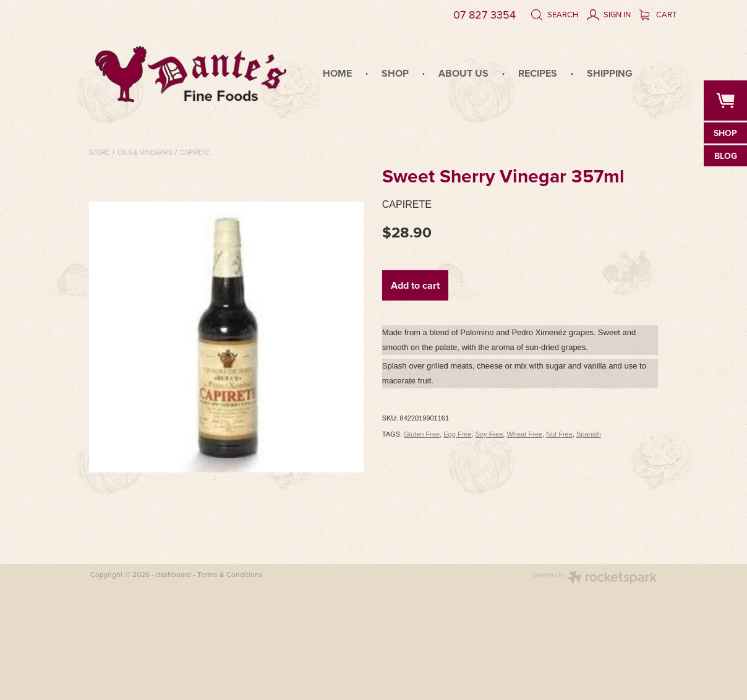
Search (554, 14)
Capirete (195, 152)
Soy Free (489, 434)
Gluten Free (422, 434)
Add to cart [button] (415, 285)
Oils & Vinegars (145, 152)
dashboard (173, 574)
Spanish (589, 434)
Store (99, 152)
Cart (658, 14)
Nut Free (559, 434)
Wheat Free (524, 434)
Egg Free (457, 434)
